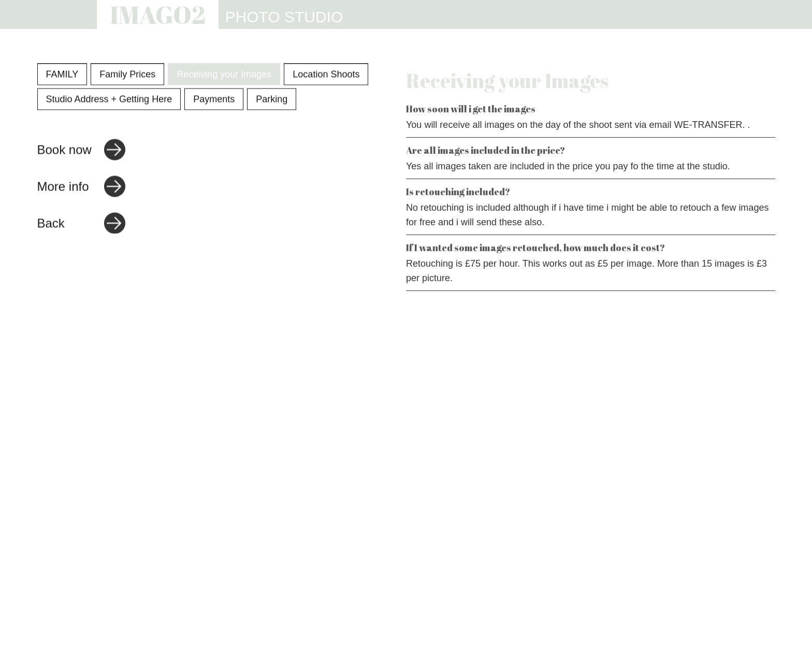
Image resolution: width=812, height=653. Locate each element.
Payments (214, 100)
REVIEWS (586, 48)
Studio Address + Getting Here (109, 100)
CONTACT (649, 48)
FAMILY (62, 76)
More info (63, 188)
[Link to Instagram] (693, 47)
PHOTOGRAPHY (346, 48)
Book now (64, 151)
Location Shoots (326, 76)
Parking (272, 100)
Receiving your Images (224, 76)
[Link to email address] (709, 47)
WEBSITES (479, 48)
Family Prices (127, 76)
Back (51, 224)
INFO (534, 48)
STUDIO (418, 48)
